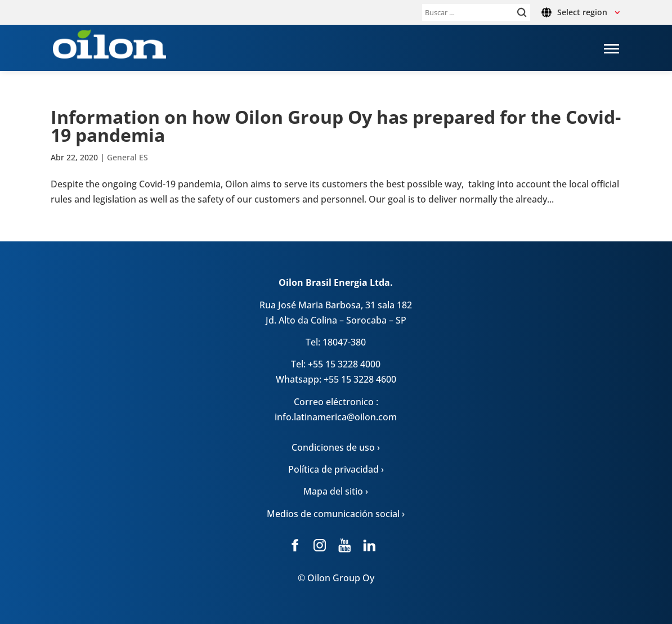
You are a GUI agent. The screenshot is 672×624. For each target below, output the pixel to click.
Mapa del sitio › (336, 491)
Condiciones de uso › (336, 447)
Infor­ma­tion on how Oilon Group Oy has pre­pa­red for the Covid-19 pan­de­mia (336, 126)
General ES (127, 157)
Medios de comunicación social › (336, 514)
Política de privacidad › (336, 469)
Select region (582, 12)
